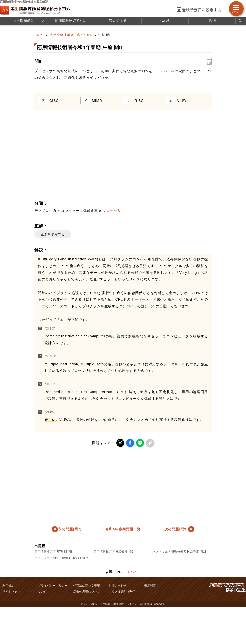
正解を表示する (53, 234)
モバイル (134, 572)
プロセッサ (112, 211)
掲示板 (165, 21)
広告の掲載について (87, 592)
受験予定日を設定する (202, 10)
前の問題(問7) (70, 529)
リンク (42, 592)
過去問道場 (118, 21)
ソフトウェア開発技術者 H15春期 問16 (61, 558)
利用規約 (8, 586)
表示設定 (150, 586)
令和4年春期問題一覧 (123, 529)
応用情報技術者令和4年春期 (71, 35)
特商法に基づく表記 (87, 586)
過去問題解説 (24, 21)
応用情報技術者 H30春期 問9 (114, 552)
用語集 (212, 21)
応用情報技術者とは (71, 21)
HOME (40, 35)
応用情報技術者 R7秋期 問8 (54, 552)
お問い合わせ (118, 586)
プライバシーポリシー (53, 586)
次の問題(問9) (176, 529)
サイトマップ (11, 592)
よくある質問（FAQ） (123, 592)
